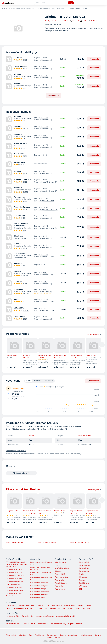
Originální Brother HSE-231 (16, 587)
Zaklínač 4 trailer (28, 616)
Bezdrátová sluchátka (26, 605)
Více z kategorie (94, 490)
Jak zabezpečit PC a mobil (66, 616)
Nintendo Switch (70, 605)
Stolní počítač (84, 562)
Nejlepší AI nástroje (75, 624)
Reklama (98, 635)
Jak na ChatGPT (43, 624)
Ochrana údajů (52, 635)
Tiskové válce (59, 580)
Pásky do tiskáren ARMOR (40, 595)
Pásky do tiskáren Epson (39, 586)
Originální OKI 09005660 (15, 590)
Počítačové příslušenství (26, 9)
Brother (32, 436)
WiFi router (83, 586)
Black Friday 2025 (89, 608)
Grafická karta (84, 583)
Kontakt (50, 637)
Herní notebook (85, 571)
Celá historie (48, 381)
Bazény (78, 608)
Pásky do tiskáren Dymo (39, 589)
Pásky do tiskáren (58, 9)
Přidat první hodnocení (53, 21)
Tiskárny (58, 565)
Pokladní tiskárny (61, 583)
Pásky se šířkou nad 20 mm (80, 542)
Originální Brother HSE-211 (16, 579)
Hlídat (84, 21)
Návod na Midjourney (59, 624)
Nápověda (22, 635)
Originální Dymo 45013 (14, 570)
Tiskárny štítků (60, 574)
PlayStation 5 (57, 605)
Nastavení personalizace (69, 635)
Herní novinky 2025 (13, 616)
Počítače (12, 9)
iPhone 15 (40, 605)
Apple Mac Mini (85, 565)
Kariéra (58, 637)
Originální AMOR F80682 (15, 581)
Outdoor (70, 608)
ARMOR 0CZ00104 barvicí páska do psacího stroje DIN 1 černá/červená (17, 564)
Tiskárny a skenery (43, 9)
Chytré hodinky (11, 605)
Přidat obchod (11, 635)
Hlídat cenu (93, 381)
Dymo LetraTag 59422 (14, 584)
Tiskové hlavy (59, 586)
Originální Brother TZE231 (15, 573)
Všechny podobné (94, 334)
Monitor (82, 574)
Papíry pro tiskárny (61, 577)
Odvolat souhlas (86, 635)
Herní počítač (84, 568)
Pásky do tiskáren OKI (38, 598)
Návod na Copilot (29, 624)
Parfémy (40, 608)
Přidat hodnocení (20, 238)
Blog (30, 635)
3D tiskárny (59, 571)
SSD (81, 589)
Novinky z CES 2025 (13, 624)
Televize (81, 605)
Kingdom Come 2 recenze (45, 616)
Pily (46, 608)
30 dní (28, 381)
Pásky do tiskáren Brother (47, 542)
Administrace (39, 635)
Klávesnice (83, 577)
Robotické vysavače (21, 608)
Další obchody (53, 95)
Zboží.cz (4, 9)
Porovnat (74, 21)
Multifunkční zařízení (62, 568)
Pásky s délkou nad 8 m (14, 542)
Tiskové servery (60, 589)
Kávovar (89, 605)
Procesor (82, 580)
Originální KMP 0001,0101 (15, 575)
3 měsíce (37, 381)
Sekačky (53, 608)
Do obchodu (94, 59)
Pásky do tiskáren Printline (40, 592)
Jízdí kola (61, 608)
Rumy (32, 608)
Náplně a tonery (60, 562)
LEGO (48, 605)
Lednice (9, 608)
